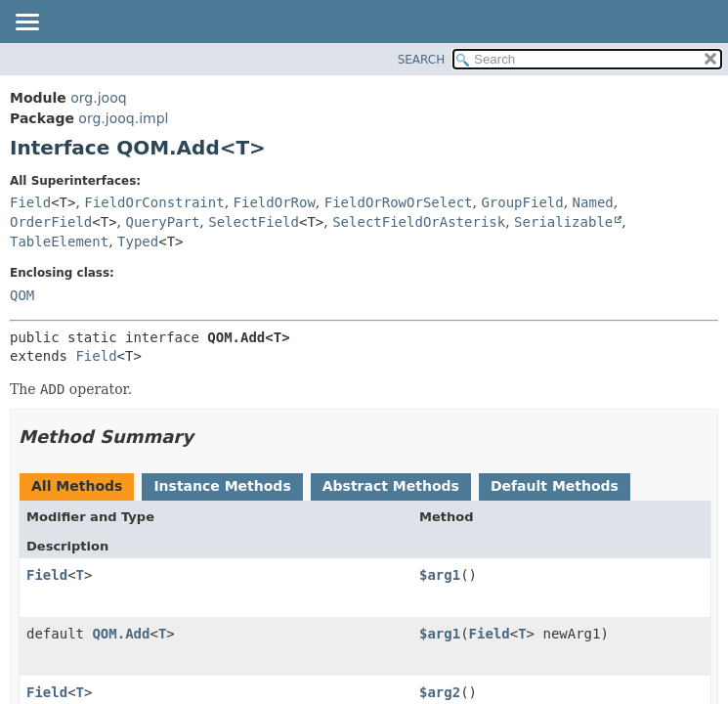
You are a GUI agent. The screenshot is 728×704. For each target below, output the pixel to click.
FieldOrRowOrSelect (399, 202)
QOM (22, 295)
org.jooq (98, 98)
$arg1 (440, 575)
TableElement (59, 242)
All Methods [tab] (77, 486)
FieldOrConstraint (154, 202)
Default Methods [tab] (555, 486)
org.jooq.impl (123, 118)
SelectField (254, 222)
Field (30, 202)
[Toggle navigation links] (26, 23)
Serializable (563, 222)
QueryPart (163, 222)
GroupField (522, 202)
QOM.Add (121, 634)
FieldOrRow (275, 202)
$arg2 (440, 692)
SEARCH (422, 60)
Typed (138, 242)
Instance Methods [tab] (222, 486)
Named (593, 202)
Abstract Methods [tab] (391, 486)
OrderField (51, 222)
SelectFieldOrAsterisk (419, 222)
